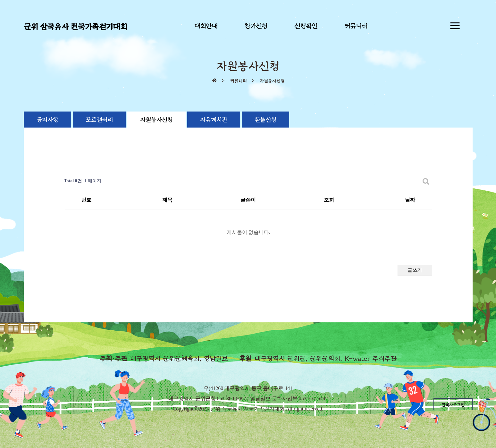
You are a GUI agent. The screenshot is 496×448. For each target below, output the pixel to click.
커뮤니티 (356, 26)
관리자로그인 (453, 405)
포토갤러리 (99, 120)
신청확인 (306, 26)
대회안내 (206, 26)
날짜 (410, 200)
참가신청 (256, 26)
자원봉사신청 (156, 120)
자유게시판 (214, 120)
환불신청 (265, 120)
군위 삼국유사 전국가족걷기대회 (75, 27)
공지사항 (47, 120)
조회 (329, 200)
